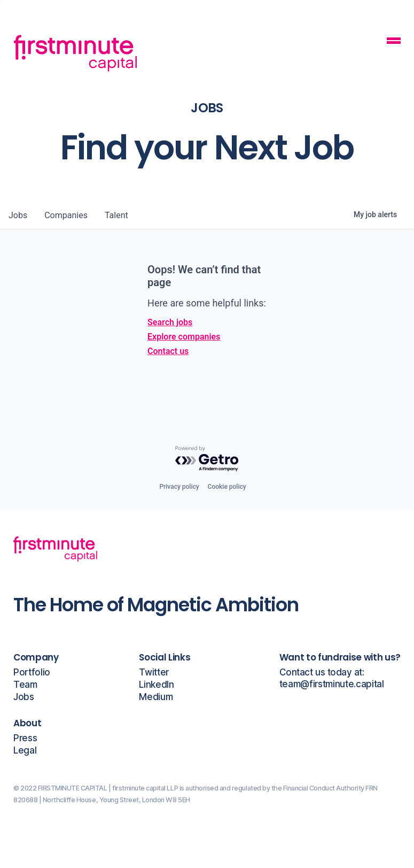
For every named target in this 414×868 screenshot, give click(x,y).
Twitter (154, 673)
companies (66, 215)
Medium (156, 697)
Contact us (168, 351)
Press (25, 738)
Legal (25, 751)
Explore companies (184, 337)
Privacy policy (179, 487)
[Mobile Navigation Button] (394, 42)
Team (25, 685)
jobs (18, 215)
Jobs (24, 697)
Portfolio (32, 673)
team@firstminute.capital (332, 684)
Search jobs (170, 322)
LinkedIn (156, 685)
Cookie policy (227, 487)
